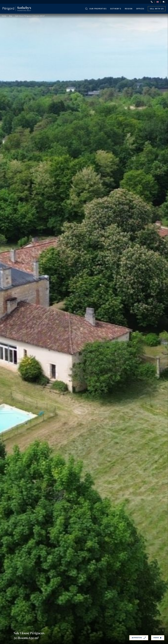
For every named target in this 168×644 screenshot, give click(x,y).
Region (129, 9)
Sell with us (157, 9)
